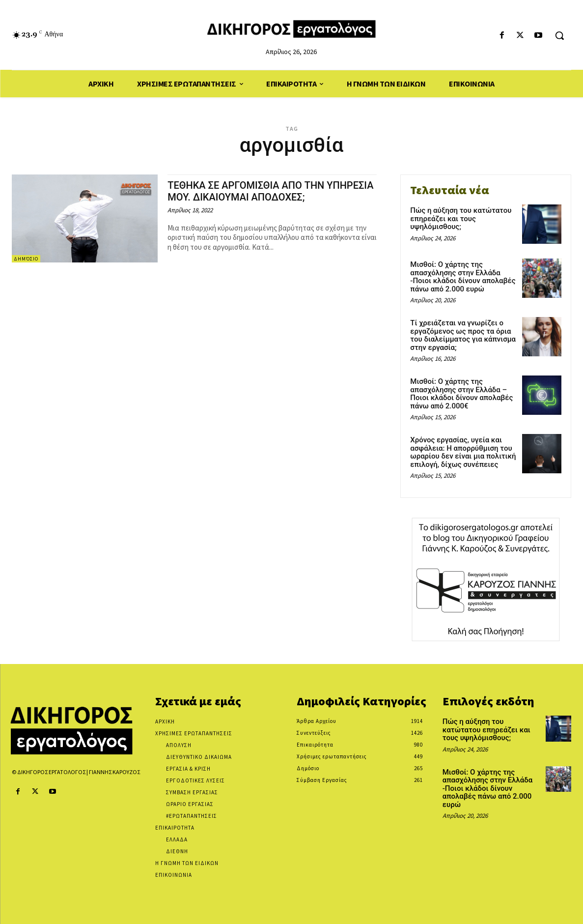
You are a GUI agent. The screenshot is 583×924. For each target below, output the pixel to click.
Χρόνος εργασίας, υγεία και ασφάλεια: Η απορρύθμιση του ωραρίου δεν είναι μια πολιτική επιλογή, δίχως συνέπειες (463, 452)
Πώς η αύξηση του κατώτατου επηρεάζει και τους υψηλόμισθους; (461, 218)
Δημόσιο (26, 259)
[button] (559, 35)
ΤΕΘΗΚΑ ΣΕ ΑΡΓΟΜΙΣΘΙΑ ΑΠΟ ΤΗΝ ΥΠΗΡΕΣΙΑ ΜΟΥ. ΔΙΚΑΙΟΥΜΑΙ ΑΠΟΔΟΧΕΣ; (265, 191)
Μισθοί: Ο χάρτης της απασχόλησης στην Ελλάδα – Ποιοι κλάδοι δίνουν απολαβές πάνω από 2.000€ (461, 394)
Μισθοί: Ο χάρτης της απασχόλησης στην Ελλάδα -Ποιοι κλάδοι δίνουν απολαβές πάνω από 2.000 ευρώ (463, 277)
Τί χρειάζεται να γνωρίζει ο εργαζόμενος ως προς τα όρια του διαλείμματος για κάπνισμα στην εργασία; (463, 335)
